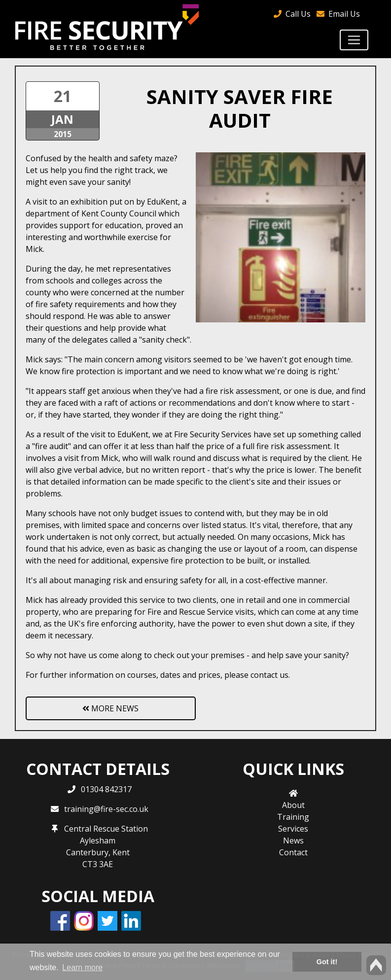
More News (110, 708)
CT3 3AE (98, 864)
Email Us (344, 14)
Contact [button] (293, 852)
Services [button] (293, 829)
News (293, 840)
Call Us (298, 14)
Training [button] (293, 817)
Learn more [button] (82, 967)
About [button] (293, 805)
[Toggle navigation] (354, 40)
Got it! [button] (327, 962)
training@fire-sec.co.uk (106, 809)
